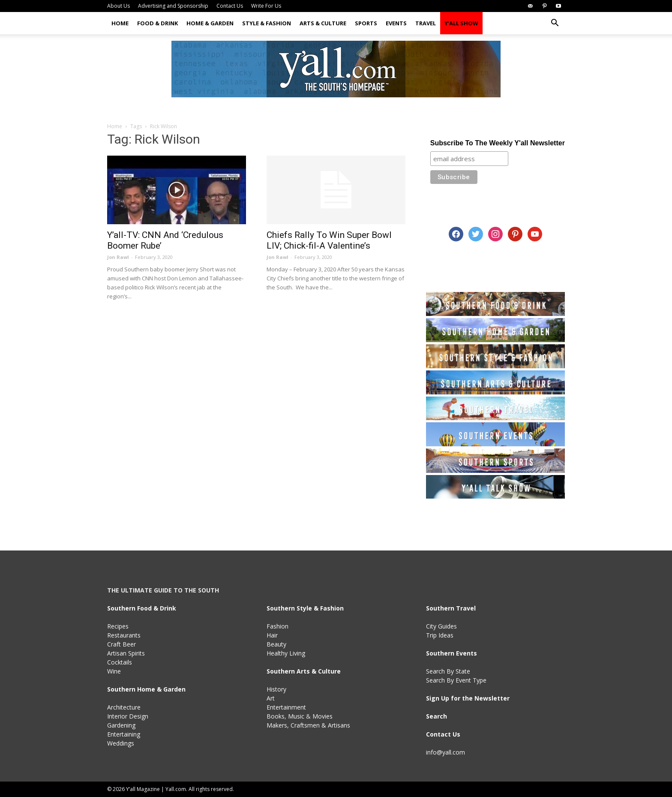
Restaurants (124, 635)
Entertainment (286, 707)
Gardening (121, 725)
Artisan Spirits (126, 653)
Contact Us (230, 6)
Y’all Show (461, 23)
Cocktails (120, 662)
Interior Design (128, 716)
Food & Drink (157, 23)
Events (396, 23)
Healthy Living (286, 653)
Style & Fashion (267, 23)
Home (120, 23)
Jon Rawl (118, 257)
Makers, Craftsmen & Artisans (308, 725)
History (276, 689)
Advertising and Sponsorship (173, 6)
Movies (322, 716)
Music (296, 716)
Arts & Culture (323, 23)
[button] (555, 24)
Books (276, 716)
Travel (426, 23)
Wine (114, 671)
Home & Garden (210, 23)
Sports (366, 23)
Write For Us (266, 6)
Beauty (276, 644)
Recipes (118, 626)
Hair (272, 635)
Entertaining (124, 734)
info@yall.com (445, 752)
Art (271, 698)
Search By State (448, 671)
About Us (118, 6)
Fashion (277, 626)
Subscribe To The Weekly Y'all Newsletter (498, 143)
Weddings (121, 743)
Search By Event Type (456, 680)
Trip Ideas (440, 635)
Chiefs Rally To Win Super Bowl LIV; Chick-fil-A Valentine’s (329, 240)
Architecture (124, 707)
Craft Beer (121, 644)
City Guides (441, 626)
